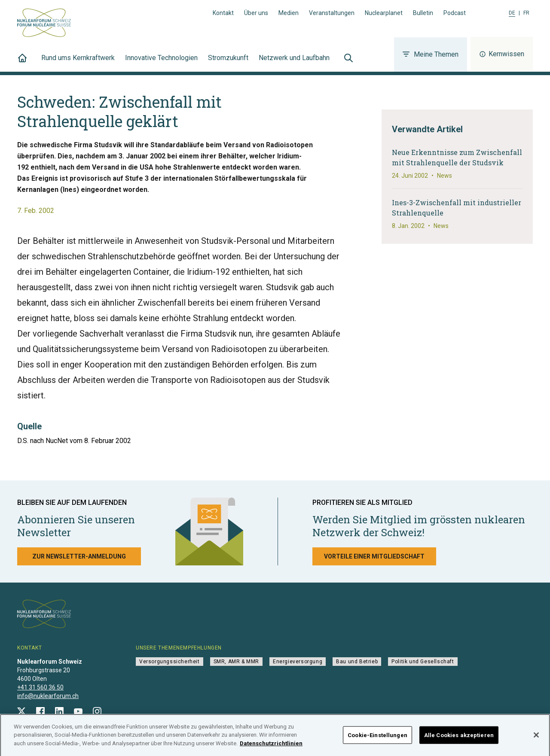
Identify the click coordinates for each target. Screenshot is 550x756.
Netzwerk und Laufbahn (294, 63)
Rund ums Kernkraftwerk (78, 63)
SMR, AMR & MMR (236, 662)
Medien (289, 13)
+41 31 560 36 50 (40, 687)
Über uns (256, 13)
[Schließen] (536, 738)
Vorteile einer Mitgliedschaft (374, 556)
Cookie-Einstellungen (377, 738)
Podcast (455, 13)
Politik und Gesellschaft (423, 662)
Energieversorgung (298, 662)
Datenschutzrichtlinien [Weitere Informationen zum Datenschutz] (271, 746)
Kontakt (223, 13)
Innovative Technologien (161, 63)
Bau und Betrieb (357, 662)
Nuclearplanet (384, 13)
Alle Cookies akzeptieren (459, 738)
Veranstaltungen (332, 13)
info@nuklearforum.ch (48, 696)
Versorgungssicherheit (170, 662)
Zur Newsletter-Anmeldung (79, 556)
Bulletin (423, 13)
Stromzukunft (228, 63)
